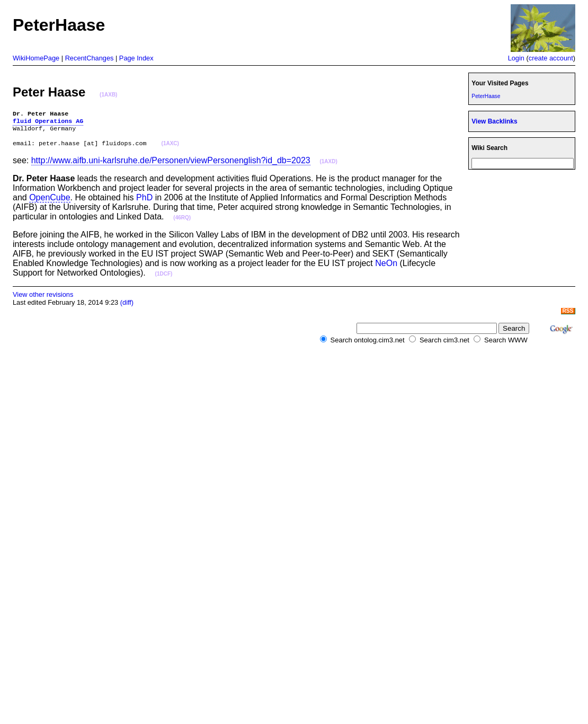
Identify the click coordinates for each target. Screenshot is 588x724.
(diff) (127, 308)
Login (516, 58)
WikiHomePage (36, 58)
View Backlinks (494, 121)
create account (551, 58)
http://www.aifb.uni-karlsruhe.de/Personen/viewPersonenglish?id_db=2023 (171, 166)
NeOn (386, 268)
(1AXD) (328, 167)
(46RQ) (182, 223)
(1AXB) (108, 95)
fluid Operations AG (48, 123)
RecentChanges (90, 58)
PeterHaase (486, 96)
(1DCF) (164, 279)
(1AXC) (170, 149)
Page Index (136, 58)
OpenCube (50, 203)
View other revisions (43, 300)
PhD (144, 203)
